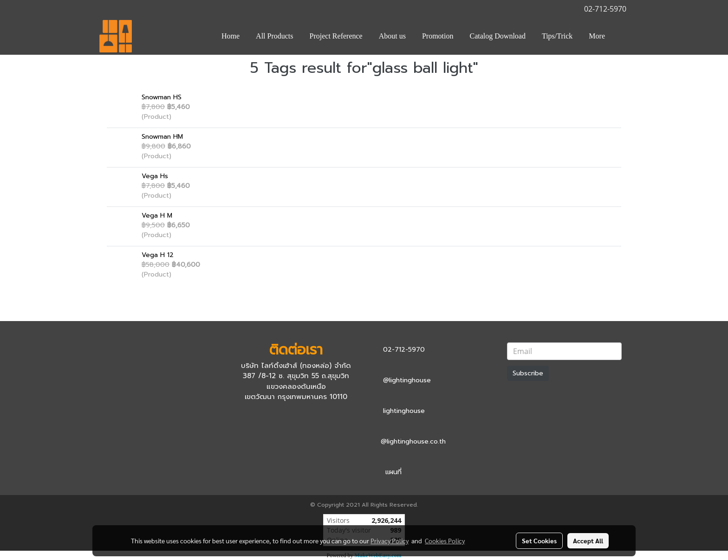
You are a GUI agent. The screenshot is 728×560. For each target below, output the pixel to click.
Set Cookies (539, 541)
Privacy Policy (390, 541)
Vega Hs (155, 176)
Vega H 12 (158, 255)
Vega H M (157, 216)
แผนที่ (393, 472)
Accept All (588, 541)
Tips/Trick (557, 36)
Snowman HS (162, 97)
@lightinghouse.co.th (413, 441)
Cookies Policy (445, 541)
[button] (621, 36)
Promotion (438, 36)
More (597, 36)
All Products (274, 36)
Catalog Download (498, 36)
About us (392, 36)
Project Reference (336, 36)
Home (231, 36)
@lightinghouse (407, 380)
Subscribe (528, 373)
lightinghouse (404, 411)
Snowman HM (162, 137)
